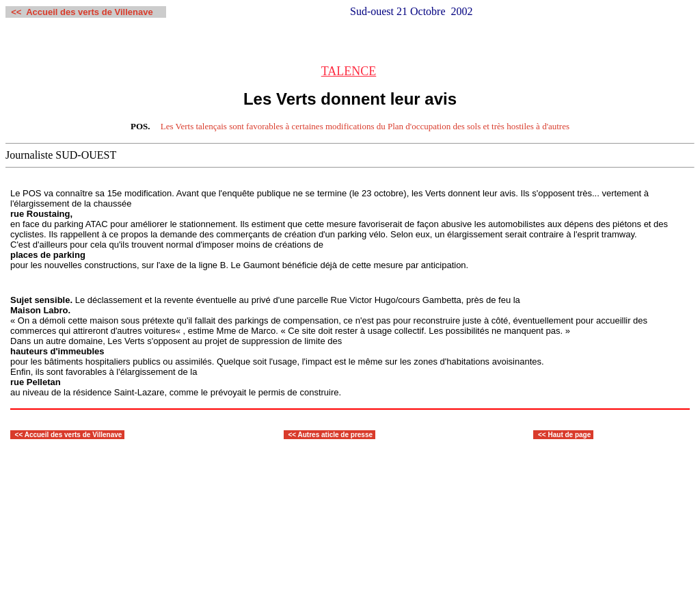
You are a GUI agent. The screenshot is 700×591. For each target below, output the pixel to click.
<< (20, 435)
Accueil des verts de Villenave (73, 435)
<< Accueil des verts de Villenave (82, 12)
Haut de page (570, 435)
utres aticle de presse (338, 435)
